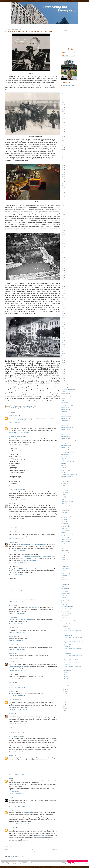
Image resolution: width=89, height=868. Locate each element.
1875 (62, 126)
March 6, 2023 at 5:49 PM (17, 486)
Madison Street (65, 527)
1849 (62, 95)
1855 (62, 99)
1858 (62, 102)
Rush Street (64, 579)
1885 (62, 144)
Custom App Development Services (18, 666)
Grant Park (36, 408)
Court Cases (64, 465)
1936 (62, 238)
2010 (62, 366)
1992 (62, 337)
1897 (62, 167)
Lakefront (63, 521)
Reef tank (11, 804)
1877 (62, 129)
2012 (62, 370)
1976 (62, 310)
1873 (62, 124)
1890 (62, 155)
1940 (62, 245)
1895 (62, 164)
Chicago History (65, 426)
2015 (62, 375)
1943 (62, 250)
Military (63, 543)
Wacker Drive (64, 612)
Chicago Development (66, 415)
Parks (63, 557)
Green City (64, 485)
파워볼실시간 (12, 691)
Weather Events (65, 615)
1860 (62, 106)
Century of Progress (66, 404)
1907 (62, 185)
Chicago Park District (66, 429)
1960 (62, 281)
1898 (62, 169)
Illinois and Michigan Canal (67, 502)
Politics (63, 561)
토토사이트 (12, 683)
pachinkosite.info (13, 636)
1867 (62, 119)
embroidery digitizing (14, 532)
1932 (62, 231)
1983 (62, 323)
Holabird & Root (65, 492)
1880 (62, 135)
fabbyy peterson (13, 810)
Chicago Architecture (66, 406)
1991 (62, 335)
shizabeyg (11, 756)
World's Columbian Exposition (68, 621)
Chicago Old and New (69, 85)
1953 (62, 268)
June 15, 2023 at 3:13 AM (17, 601)
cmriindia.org (12, 645)
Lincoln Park (64, 525)
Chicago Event (28, 408)
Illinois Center (64, 503)
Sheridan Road (64, 585)
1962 (62, 285)
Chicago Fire (64, 422)
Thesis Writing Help (23, 420)
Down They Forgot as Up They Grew (69, 474)
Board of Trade (65, 402)
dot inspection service (14, 792)
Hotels (63, 496)
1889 (62, 151)
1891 (62, 157)
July (65, 675)
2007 (62, 361)
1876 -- (63, 128)
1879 (62, 133)
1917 (62, 203)
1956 (62, 274)
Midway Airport (65, 541)
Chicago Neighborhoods (66, 427)
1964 (62, 288)
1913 (62, 196)
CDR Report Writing (15, 571)
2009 (62, 364)
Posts (64, 52)
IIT (62, 500)
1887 (62, 147)
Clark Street (64, 458)
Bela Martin (12, 542)
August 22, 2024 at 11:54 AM (18, 696)
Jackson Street (64, 509)
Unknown (11, 426)
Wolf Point (64, 619)
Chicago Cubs (19, 408)
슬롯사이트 (12, 653)
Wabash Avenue (65, 610)
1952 (62, 267)
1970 (62, 299)
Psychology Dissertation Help (42, 835)
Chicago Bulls (64, 411)
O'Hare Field (64, 552)
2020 (64, 627)
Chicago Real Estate (66, 436)
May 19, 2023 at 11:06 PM (17, 563)
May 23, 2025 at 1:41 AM (16, 775)
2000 (62, 348)
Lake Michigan (65, 514)
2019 (62, 382)
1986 (62, 328)
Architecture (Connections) (67, 389)
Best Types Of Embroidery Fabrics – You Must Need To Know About (26, 590)
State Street (64, 588)
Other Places (64, 556)
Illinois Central (65, 505)
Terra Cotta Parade (65, 599)
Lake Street (64, 520)
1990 (62, 333)
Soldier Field (64, 586)
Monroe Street (64, 547)
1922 (62, 213)
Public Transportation (66, 568)
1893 (62, 160)
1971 (62, 301)
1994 (62, 341)
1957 (62, 276)
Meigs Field (64, 536)
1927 (62, 222)
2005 (62, 357)
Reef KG (11, 798)
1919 (62, 207)
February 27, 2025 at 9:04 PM (19, 724)
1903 (62, 178)
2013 (62, 371)
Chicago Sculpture (65, 445)
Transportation (64, 604)
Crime (63, 467)
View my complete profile (68, 88)
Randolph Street (65, 574)
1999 (62, 346)
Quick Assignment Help (25, 718)
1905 (62, 182)
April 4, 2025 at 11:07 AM (17, 732)
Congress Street (65, 460)
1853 (62, 97)
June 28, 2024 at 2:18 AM (17, 641)
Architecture (64, 388)
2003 (12, 408)
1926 (62, 220)
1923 (62, 214)
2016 (62, 377)
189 (62, 153)
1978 (62, 314)
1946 (62, 256)
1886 (62, 146)
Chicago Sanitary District (67, 442)
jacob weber (12, 605)
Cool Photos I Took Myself (67, 462)
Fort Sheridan (64, 482)
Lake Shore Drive (65, 516)
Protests (63, 565)
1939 (62, 243)
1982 (62, 321)
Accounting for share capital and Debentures (20, 620)
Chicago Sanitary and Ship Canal (68, 440)
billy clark (11, 503)
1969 (62, 297)
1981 (62, 319)
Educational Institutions (66, 476)
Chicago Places (65, 433)
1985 (62, 326)
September (66, 670)
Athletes (63, 395)
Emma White (12, 662)
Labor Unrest (64, 512)
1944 (62, 252)
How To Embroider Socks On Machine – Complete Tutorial (23, 599)
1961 (62, 283)
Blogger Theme (65, 864)
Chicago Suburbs (65, 451)
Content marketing (13, 758)
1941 (62, 247)
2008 (62, 362)
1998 (62, 344)
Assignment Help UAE (26, 559)
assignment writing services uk (16, 436)
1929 (62, 225)
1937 (62, 240)
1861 (62, 108)
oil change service (26, 812)
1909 (62, 189)
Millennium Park (65, 545)
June (65, 677)
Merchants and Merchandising (68, 538)
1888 (62, 149)
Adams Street (64, 384)
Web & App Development (35, 704)
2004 (62, 355)
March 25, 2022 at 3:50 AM (18, 422)
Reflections (64, 576)
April (65, 681)
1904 (62, 180)
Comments (65, 55)
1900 (62, 173)
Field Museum (64, 478)
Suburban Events (65, 595)
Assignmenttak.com (30, 560)
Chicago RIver (64, 438)
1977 (62, 312)
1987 (62, 330)
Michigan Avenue (65, 539)
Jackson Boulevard (65, 507)
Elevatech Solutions (14, 700)
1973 (62, 305)
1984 (62, 324)
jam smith (11, 714)
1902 (62, 176)
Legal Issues (64, 523)
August (66, 673)
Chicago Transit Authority (67, 453)
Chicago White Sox (65, 455)
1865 (62, 115)
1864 (62, 113)
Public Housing (65, 567)
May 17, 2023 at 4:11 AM (16, 538)
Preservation (64, 563)
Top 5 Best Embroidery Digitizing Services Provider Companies (24, 581)
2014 (62, 373)
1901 (62, 175)
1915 (62, 200)
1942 (62, 249)
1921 (62, 211)
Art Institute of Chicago (66, 391)
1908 (62, 187)
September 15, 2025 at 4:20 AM (19, 824)
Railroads (63, 572)
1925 (62, 218)
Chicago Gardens (65, 424)
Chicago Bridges (65, 409)
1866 (62, 117)
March (66, 683)
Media (63, 532)
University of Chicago (66, 606)
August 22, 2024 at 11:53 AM (18, 679)
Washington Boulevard (66, 613)
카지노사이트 (12, 628)
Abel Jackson (12, 828)
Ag (9, 728)
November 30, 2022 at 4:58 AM (19, 433)
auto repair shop (41, 812)
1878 (62, 131)
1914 (62, 198)
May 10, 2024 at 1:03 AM (16, 624)
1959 (62, 279)
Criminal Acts (64, 469)
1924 (62, 216)
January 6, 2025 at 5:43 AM (18, 710)
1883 (62, 140)
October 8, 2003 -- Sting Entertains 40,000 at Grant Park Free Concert (28, 31)
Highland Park (64, 489)
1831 (62, 93)
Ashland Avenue (65, 393)
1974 (62, 306)
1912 (62, 194)
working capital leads (33, 608)
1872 (62, 122)
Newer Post (7, 849)
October (66, 628)
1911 (62, 193)
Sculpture (63, 583)
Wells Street (64, 617)
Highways (64, 491)
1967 (62, 294)
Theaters (63, 603)
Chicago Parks (64, 431)
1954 (62, 270)
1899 (62, 171)
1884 (62, 142)
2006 (62, 359)
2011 (62, 368)
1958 (62, 278)
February (66, 685)
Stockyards (64, 592)
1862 (62, 109)
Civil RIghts (64, 456)
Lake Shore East (65, 518)
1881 (62, 137)
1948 (62, 259)
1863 (62, 111)
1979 (62, 315)
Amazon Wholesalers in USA (16, 490)
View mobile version (31, 852)
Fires (62, 480)
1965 (62, 290)
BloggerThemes (74, 864)
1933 (62, 232)
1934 (62, 234)
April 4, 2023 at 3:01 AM (17, 528)
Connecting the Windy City (16, 864)
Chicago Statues (65, 449)
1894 (62, 162)
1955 (62, 272)
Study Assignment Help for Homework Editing (33, 545)
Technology (64, 597)
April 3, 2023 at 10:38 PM (17, 500)
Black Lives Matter (65, 400)
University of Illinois (66, 608)
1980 (62, 317)
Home (31, 849)
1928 (62, 223)
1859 (62, 104)
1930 (62, 227)
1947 (62, 258)
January (66, 687)
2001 (62, 350)
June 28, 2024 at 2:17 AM (17, 632)
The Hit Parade (65, 601)
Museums (63, 548)
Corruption (64, 464)
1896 (62, 166)
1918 (62, 205)
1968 (62, 296)
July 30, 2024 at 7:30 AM (17, 670)
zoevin (10, 779)
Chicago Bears (64, 408)
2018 (62, 380)
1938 (62, 241)
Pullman (63, 570)
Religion (63, 577)
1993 (62, 339)
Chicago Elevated (65, 417)
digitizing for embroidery (15, 736)
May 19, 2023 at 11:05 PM (17, 550)
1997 (62, 343)
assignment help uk (22, 430)
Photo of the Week (65, 559)
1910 (62, 191)
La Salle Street (64, 511)
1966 (62, 292)
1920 (62, 209)
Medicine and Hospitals (66, 534)
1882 (62, 138)
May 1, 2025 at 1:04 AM (16, 752)
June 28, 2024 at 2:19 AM (17, 649)
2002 (62, 352)
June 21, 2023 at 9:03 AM (17, 613)
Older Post (55, 849)
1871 (62, 120)
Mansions (63, 529)
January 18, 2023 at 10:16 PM (19, 445)
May (65, 679)
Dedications (64, 473)
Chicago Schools (65, 444)
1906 (62, 184)
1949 (62, 261)
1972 (62, 303)
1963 (62, 287)
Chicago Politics (65, 435)
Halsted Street (64, 487)
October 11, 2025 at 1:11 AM (18, 843)
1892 (62, 158)
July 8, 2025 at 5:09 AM (16, 794)
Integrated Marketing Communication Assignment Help (36, 557)
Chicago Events (65, 420)
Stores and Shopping (66, 594)
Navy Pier (64, 550)
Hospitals (63, 494)
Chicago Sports (65, 447)
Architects (64, 386)
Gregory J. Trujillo (13, 416)
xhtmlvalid (85, 864)
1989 (62, 332)
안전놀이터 (12, 674)
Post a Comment (9, 847)
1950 (62, 263)
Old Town (64, 554)
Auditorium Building (66, 397)
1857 (62, 100)
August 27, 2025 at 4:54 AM (18, 806)
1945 (62, 254)
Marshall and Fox (65, 530)
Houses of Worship (65, 498)
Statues (63, 590)
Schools (63, 581)
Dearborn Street (65, 471)
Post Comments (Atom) (17, 857)
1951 (62, 265)
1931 (62, 229)
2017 (62, 379)
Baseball (63, 398)
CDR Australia (24, 569)
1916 (62, 202)
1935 (62, 236)
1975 (62, 308)
